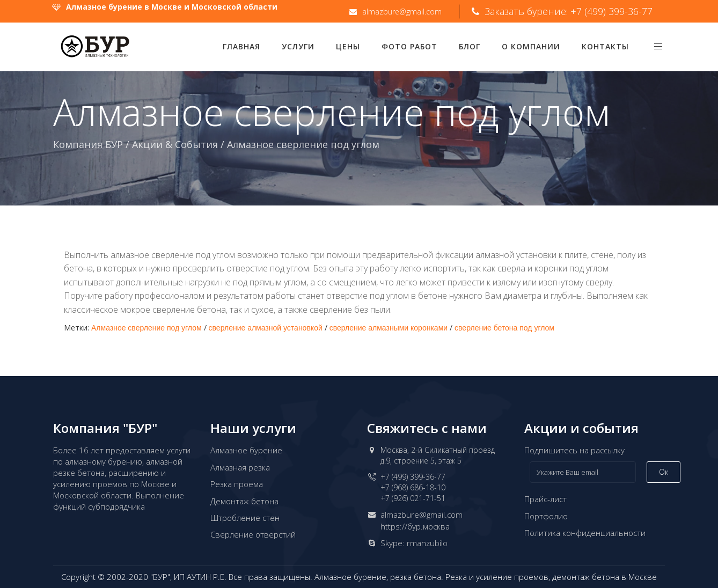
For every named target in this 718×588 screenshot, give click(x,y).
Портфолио (546, 516)
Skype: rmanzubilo (414, 543)
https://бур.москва (415, 526)
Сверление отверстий (253, 534)
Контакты (605, 46)
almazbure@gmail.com (422, 514)
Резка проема (237, 484)
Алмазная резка (240, 467)
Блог (470, 46)
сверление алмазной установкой (266, 328)
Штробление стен (245, 518)
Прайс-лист (545, 499)
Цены (348, 46)
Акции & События (175, 144)
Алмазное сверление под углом (146, 328)
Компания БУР (88, 144)
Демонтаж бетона (244, 501)
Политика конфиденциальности (585, 533)
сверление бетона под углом (504, 328)
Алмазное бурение (246, 450)
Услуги (298, 46)
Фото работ (409, 46)
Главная (241, 46)
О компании (531, 46)
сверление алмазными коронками (389, 328)
